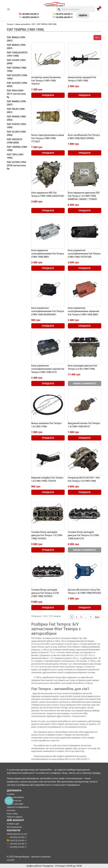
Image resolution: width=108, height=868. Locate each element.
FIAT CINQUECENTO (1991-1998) (17, 54)
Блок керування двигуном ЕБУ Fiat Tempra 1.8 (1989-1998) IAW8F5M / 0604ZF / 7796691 (84, 196)
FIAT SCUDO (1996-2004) (17, 133)
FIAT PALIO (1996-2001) (16, 111)
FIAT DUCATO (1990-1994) (17, 77)
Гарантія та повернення (18, 807)
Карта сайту (12, 814)
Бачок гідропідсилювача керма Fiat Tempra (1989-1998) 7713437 (48, 138)
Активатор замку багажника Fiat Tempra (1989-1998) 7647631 (46, 81)
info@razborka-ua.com (17, 834)
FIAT (33, 24)
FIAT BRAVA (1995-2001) (16, 39)
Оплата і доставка (15, 804)
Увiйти (83, 15)
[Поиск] (76, 9)
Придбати (48, 95)
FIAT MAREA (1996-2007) (17, 103)
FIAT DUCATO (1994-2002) (17, 85)
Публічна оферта (15, 817)
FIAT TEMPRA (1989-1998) (17, 149)
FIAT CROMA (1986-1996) (17, 69)
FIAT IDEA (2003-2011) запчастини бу (16, 94)
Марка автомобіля (23, 24)
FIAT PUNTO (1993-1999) (17, 126)
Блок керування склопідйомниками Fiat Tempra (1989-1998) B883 (48, 254)
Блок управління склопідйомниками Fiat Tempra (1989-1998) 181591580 (84, 254)
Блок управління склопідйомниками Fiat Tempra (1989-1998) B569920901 (48, 311)
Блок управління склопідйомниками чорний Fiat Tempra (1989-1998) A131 (48, 369)
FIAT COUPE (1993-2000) (17, 62)
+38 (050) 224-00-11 (29, 14)
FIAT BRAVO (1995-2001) (17, 47)
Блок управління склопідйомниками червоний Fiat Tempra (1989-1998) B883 (83, 311)
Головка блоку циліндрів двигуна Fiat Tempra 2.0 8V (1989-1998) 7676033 (45, 593)
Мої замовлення (14, 827)
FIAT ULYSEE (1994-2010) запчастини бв (17, 165)
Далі (97, 617)
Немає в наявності (84, 383)
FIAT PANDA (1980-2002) (17, 118)
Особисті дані (13, 824)
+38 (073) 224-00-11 (63, 14)
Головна (10, 24)
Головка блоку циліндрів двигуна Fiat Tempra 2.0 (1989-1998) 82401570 (84, 535)
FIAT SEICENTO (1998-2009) (15, 141)
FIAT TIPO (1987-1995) (15, 156)
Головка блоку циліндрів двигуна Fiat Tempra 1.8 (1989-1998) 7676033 (47, 535)
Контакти (11, 810)
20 (96, 38)
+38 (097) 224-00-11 (29, 17)
